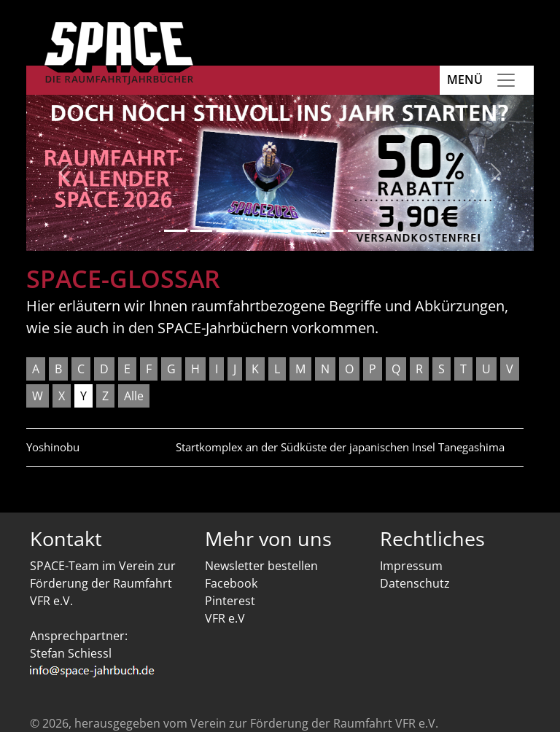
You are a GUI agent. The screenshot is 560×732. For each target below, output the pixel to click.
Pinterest (230, 601)
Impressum (411, 566)
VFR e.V (225, 618)
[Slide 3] (227, 231)
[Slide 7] (332, 231)
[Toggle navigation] (506, 80)
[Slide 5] (280, 231)
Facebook (231, 583)
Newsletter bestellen (261, 566)
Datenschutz (415, 583)
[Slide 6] (306, 231)
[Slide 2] (201, 231)
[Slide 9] (385, 231)
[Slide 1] (175, 231)
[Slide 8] (359, 231)
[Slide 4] (254, 231)
